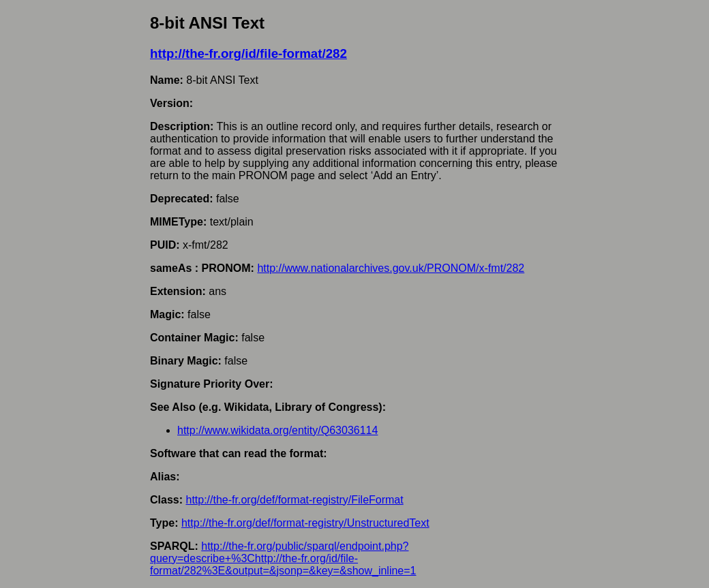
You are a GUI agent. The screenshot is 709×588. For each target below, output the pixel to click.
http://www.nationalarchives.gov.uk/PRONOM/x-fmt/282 (391, 268)
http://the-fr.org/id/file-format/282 (248, 53)
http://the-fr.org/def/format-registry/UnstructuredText (305, 523)
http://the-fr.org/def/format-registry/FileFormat (294, 500)
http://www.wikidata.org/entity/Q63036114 (277, 430)
